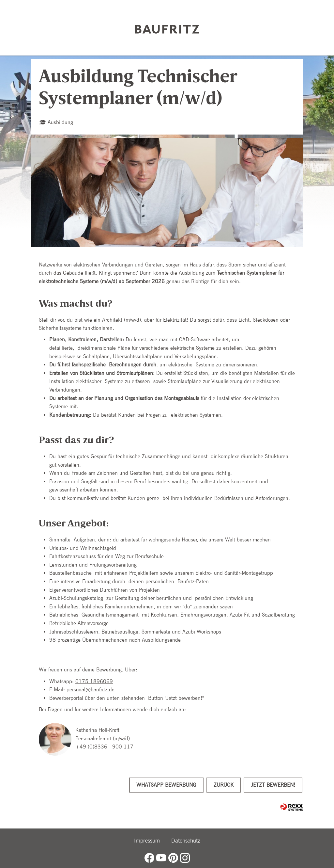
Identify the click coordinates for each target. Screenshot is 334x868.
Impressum (147, 841)
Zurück (224, 785)
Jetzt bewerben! (273, 785)
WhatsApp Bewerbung (166, 785)
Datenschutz (186, 841)
